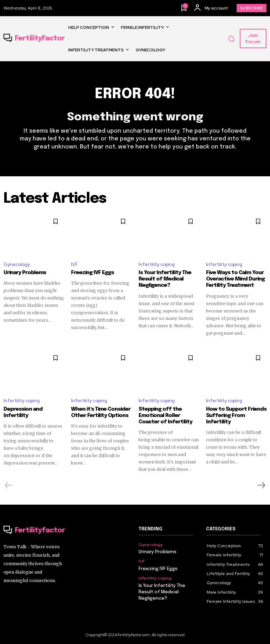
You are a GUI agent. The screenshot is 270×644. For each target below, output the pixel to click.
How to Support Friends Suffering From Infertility (236, 416)
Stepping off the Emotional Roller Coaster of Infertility (165, 416)
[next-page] (261, 485)
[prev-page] (9, 485)
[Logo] (34, 39)
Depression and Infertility (23, 412)
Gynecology (17, 264)
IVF (75, 264)
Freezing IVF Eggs (92, 273)
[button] (231, 39)
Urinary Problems (25, 273)
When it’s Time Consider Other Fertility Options (101, 412)
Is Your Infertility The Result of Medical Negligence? (165, 279)
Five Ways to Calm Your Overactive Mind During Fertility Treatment (235, 279)
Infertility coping (157, 264)
